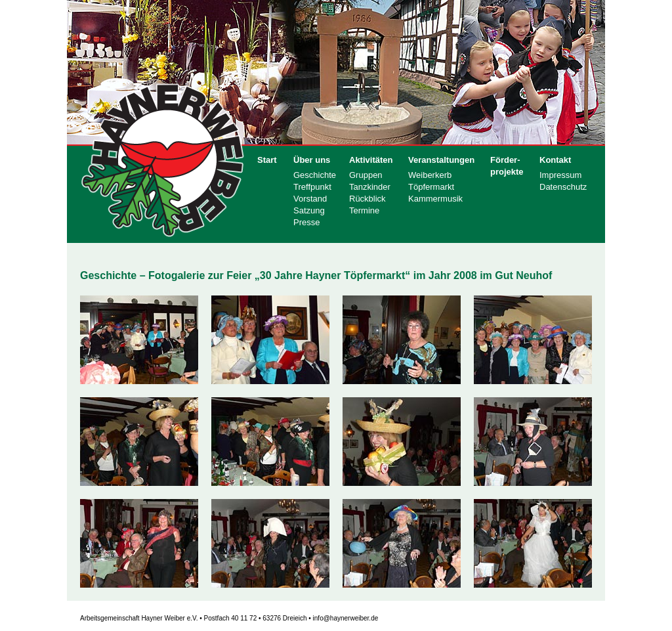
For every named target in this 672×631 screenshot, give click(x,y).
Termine (364, 210)
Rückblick (367, 199)
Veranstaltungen (441, 160)
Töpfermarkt (431, 187)
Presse (306, 222)
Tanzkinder (370, 187)
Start (267, 160)
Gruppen (366, 175)
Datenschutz (563, 187)
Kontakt (555, 160)
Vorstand (310, 199)
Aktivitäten (371, 160)
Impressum (560, 175)
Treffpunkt (312, 187)
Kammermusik (435, 199)
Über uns (312, 160)
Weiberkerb (430, 175)
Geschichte (315, 175)
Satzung (309, 210)
